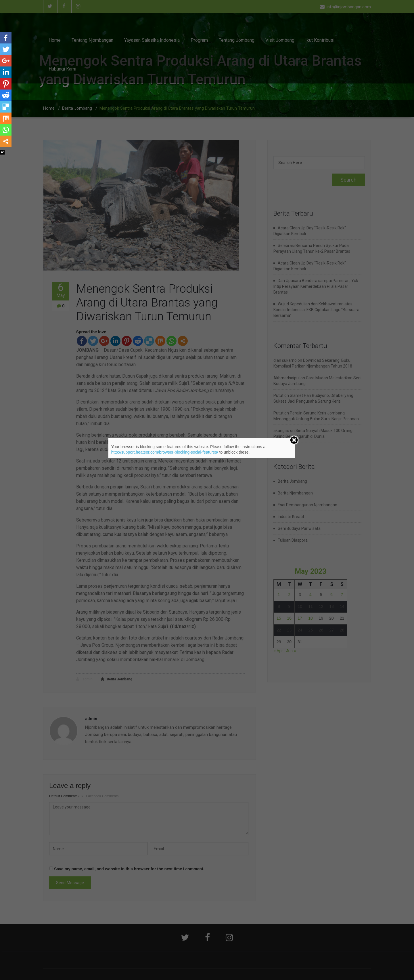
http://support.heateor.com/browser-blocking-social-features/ (165, 452)
